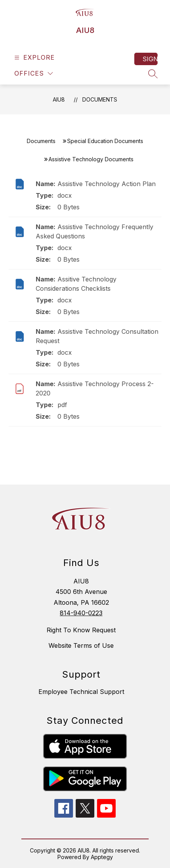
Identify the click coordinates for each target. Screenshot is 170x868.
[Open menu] (34, 58)
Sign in (150, 59)
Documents (100, 99)
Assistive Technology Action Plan (107, 184)
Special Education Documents (105, 141)
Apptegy (102, 857)
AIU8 (59, 99)
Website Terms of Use (81, 645)
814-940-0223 (81, 613)
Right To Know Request (81, 630)
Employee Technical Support (81, 692)
